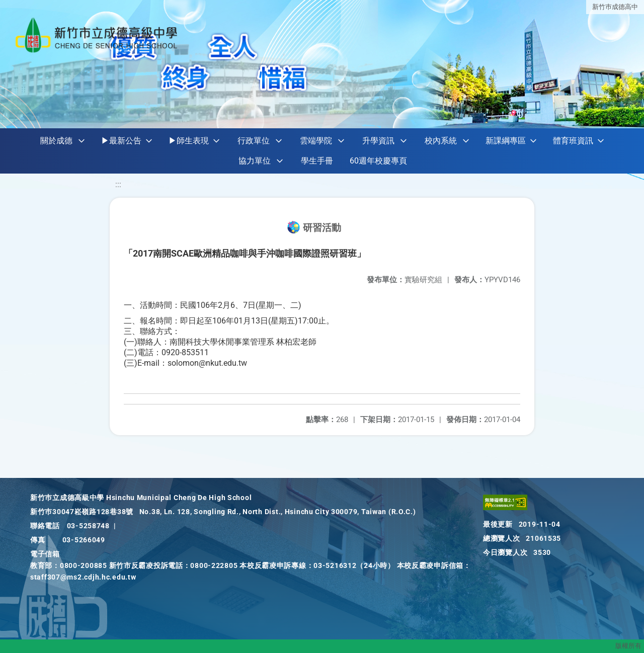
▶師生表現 (189, 141)
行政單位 (254, 141)
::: (118, 184)
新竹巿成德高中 (615, 6)
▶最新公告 (121, 141)
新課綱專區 (506, 141)
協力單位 (255, 161)
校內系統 (441, 141)
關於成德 (56, 141)
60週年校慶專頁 (378, 161)
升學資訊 (378, 141)
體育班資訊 (573, 141)
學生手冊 (317, 161)
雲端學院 (316, 141)
